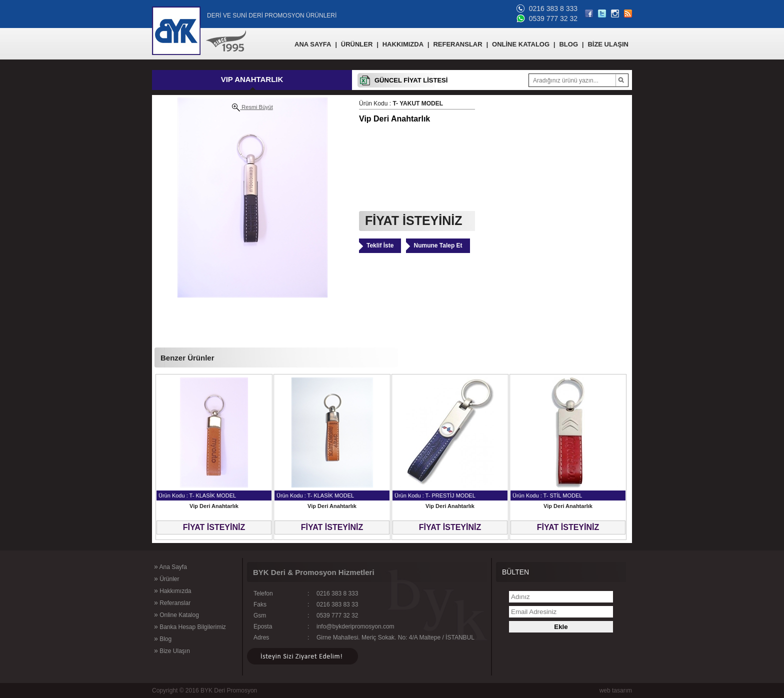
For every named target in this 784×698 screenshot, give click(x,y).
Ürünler (166, 578)
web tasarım (616, 690)
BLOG (568, 44)
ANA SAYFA (313, 44)
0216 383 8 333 (553, 8)
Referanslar (172, 602)
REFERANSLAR (457, 44)
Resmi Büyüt (252, 107)
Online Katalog (176, 614)
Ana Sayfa (170, 566)
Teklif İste (380, 245)
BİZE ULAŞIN (608, 44)
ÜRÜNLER (357, 44)
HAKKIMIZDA (403, 44)
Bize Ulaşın (172, 650)
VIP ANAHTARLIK (252, 79)
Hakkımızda (172, 590)
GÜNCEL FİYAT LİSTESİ (411, 80)
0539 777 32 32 (553, 18)
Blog (163, 638)
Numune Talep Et (438, 245)
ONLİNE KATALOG (521, 44)
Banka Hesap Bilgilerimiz (190, 626)
